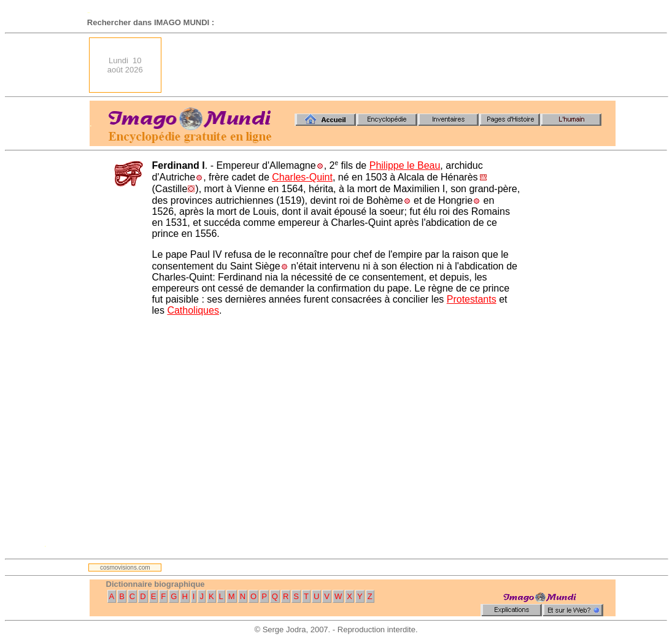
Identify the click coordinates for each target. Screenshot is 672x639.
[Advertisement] (392, 65)
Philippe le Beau (405, 165)
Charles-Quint (302, 177)
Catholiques (193, 310)
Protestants (472, 299)
